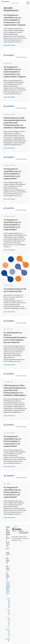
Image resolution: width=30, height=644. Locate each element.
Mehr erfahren (9, 45)
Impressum (9, 633)
